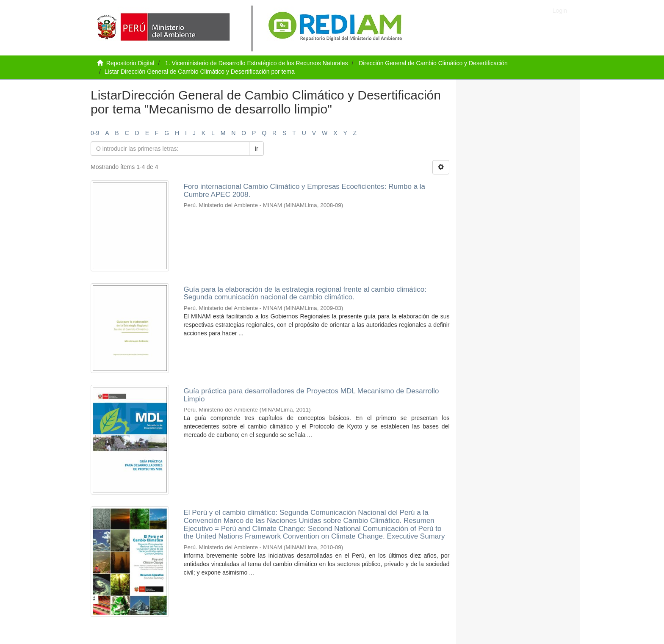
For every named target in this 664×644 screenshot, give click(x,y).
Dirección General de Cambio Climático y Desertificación (433, 63)
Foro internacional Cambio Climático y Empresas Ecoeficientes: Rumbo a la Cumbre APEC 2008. (304, 191)
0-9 (95, 133)
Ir (256, 149)
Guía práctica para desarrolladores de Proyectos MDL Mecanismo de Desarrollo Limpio (311, 395)
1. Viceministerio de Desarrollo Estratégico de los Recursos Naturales (257, 63)
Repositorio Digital (130, 63)
